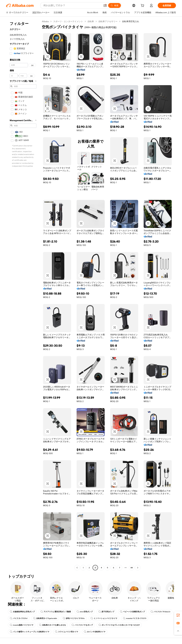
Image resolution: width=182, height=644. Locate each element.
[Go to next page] (138, 568)
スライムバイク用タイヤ (67, 632)
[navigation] (23, 295)
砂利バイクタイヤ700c (74, 618)
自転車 (91, 21)
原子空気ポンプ (106, 612)
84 (132, 568)
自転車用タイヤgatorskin (45, 618)
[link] (178, 615)
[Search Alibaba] (72, 5)
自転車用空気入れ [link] (131, 21)
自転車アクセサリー (108, 21)
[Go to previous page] (77, 568)
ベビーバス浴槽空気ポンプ (132, 612)
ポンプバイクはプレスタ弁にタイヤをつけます (119, 625)
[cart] (143, 6)
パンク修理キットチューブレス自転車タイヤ (30, 632)
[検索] (115, 5)
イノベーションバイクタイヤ (104, 618)
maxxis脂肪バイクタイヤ (22, 625)
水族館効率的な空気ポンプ (22, 612)
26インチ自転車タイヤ (95, 632)
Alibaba (45, 21)
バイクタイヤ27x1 (19, 618)
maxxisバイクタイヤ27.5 (135, 618)
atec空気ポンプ (85, 612)
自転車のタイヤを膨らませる (52, 625)
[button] (105, 5)
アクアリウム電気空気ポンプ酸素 (56, 612)
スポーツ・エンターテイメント (68, 21)
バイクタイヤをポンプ (82, 625)
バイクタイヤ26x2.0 (160, 612)
